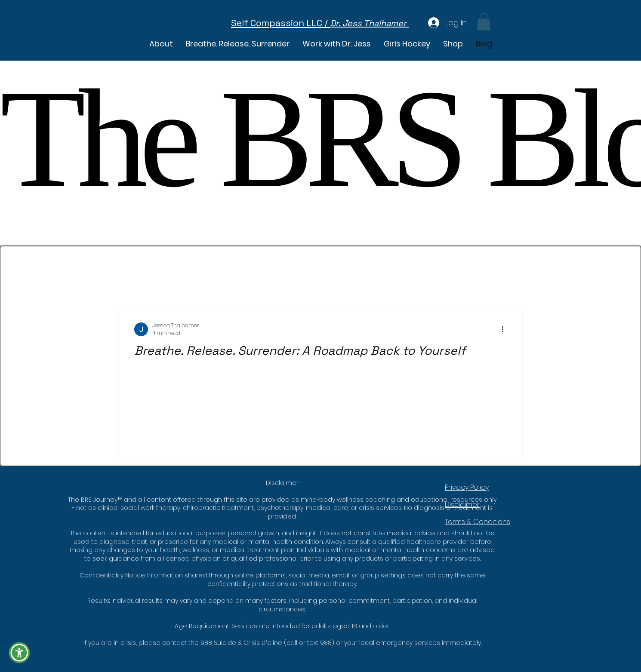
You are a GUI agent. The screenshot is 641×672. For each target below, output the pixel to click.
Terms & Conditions (478, 522)
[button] (453, 44)
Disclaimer (462, 505)
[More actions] (505, 329)
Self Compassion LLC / (280, 23)
